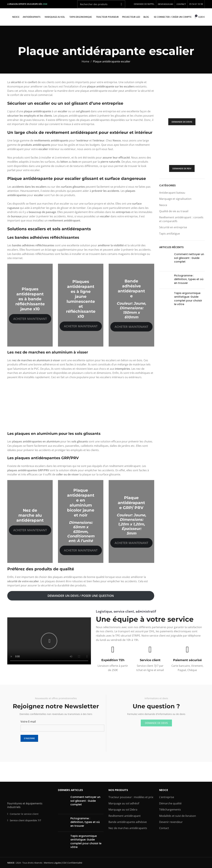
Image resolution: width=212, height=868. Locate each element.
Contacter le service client (24, 814)
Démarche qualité (170, 803)
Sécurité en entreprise (173, 227)
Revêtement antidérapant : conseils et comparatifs (181, 219)
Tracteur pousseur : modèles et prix (131, 797)
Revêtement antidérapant (125, 816)
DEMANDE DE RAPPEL (144, 4)
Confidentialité (75, 863)
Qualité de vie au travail (174, 211)
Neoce (163, 205)
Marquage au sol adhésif (124, 803)
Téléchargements (170, 810)
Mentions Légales (53, 863)
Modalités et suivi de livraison (178, 816)
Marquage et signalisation (175, 199)
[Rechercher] (101, 4)
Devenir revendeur (171, 822)
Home (85, 61)
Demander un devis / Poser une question (81, 596)
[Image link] (26, 794)
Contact (164, 828)
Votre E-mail (28, 722)
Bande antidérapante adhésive (128, 822)
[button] (49, 641)
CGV (64, 863)
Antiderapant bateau (172, 193)
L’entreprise (167, 797)
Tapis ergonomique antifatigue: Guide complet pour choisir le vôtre (188, 299)
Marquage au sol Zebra (123, 810)
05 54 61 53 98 (196, 4)
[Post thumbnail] (165, 261)
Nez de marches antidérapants (128, 828)
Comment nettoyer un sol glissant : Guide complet (189, 258)
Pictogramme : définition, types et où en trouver (189, 279)
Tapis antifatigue (170, 234)
